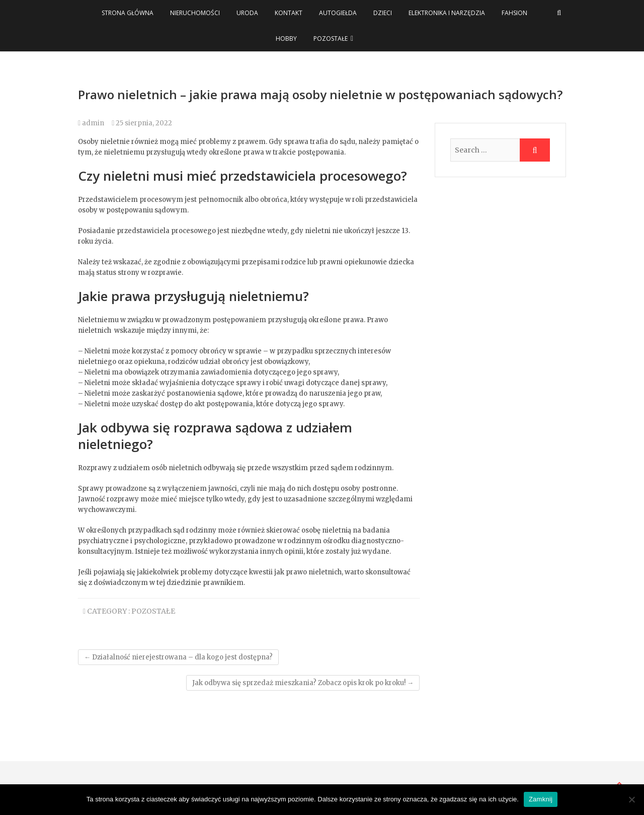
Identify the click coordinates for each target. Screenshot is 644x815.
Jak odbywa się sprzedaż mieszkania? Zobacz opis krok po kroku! (303, 683)
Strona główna (128, 13)
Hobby (286, 39)
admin (91, 123)
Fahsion (514, 13)
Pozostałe (331, 39)
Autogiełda (338, 13)
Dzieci (383, 13)
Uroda (247, 13)
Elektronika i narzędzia (447, 13)
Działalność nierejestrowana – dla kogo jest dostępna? (178, 657)
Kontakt (289, 13)
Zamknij (541, 799)
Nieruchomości (195, 13)
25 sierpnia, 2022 (142, 123)
